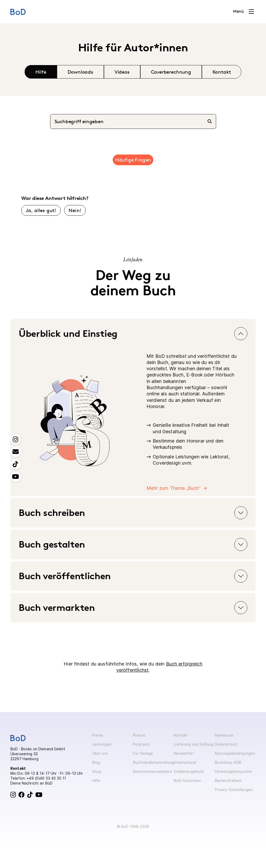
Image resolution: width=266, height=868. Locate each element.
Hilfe (41, 72)
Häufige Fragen (133, 160)
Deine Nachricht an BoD (31, 783)
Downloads (80, 72)
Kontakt (222, 72)
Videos (122, 72)
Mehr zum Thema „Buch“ (174, 488)
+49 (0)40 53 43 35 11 (46, 778)
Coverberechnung (171, 72)
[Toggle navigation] (244, 12)
